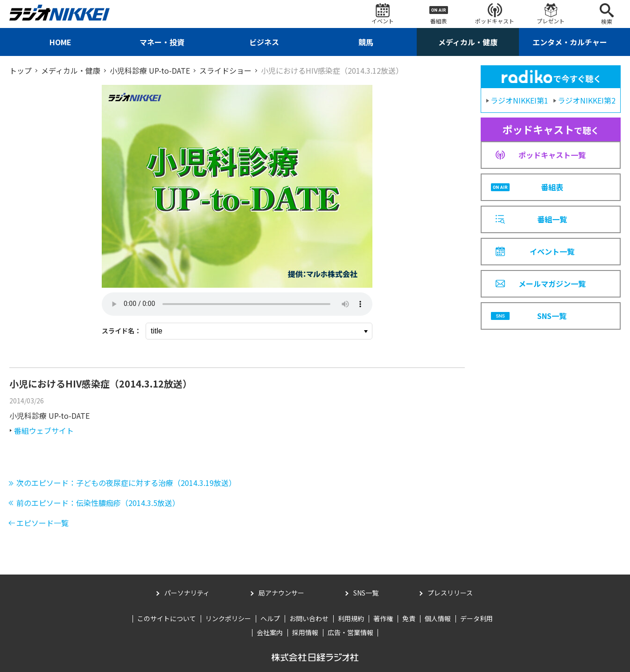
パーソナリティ (187, 593)
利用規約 (351, 618)
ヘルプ (270, 618)
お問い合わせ (309, 618)
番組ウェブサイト (44, 430)
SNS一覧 (366, 593)
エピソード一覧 (42, 523)
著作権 (383, 618)
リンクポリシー (228, 618)
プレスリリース (450, 593)
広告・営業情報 (350, 632)
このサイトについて (167, 618)
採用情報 (305, 632)
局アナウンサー (281, 593)
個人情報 (438, 618)
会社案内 (270, 632)
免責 (409, 618)
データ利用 (476, 618)
